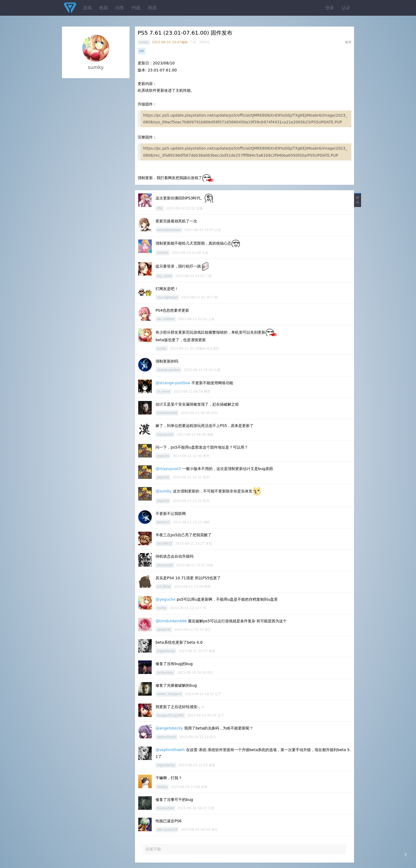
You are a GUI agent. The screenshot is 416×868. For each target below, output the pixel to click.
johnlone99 (165, 565)
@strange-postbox (173, 383)
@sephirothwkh (170, 750)
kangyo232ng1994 (170, 715)
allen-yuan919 (167, 830)
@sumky (164, 491)
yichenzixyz (165, 673)
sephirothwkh (166, 737)
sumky (144, 42)
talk (142, 51)
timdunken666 (167, 413)
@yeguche (166, 599)
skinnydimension (169, 230)
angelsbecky (166, 651)
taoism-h (163, 522)
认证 (346, 8)
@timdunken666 (171, 621)
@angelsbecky (169, 728)
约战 (136, 8)
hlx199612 (164, 544)
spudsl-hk (164, 630)
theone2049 (165, 808)
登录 (330, 8)
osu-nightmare (167, 297)
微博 (348, 42)
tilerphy (162, 787)
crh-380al (164, 587)
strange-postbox (169, 370)
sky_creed (164, 276)
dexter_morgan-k (169, 694)
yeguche (163, 456)
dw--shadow (166, 319)
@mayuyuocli (168, 469)
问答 (120, 8)
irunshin (163, 253)
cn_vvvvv (164, 392)
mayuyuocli (165, 435)
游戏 (87, 8)
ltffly (160, 208)
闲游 (152, 8)
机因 (104, 8)
